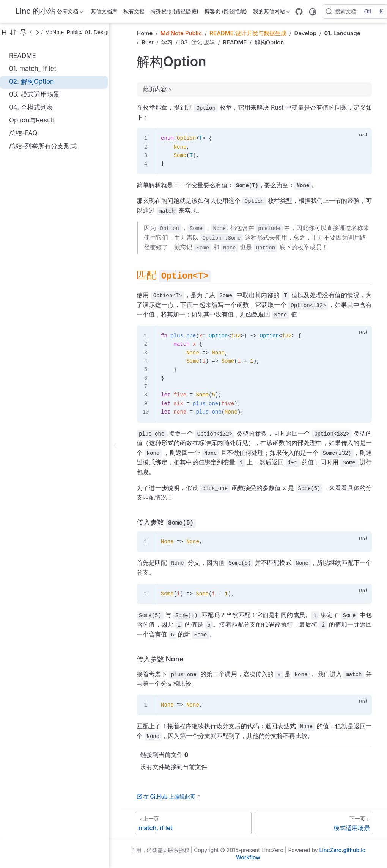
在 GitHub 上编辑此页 (166, 797)
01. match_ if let (33, 69)
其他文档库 (104, 11)
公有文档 (70, 13)
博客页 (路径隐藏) (226, 11)
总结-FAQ (23, 133)
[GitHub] (299, 12)
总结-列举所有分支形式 (43, 146)
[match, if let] (193, 823)
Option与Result (32, 120)
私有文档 (134, 11)
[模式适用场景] (314, 823)
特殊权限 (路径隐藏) (175, 11)
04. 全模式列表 (31, 107)
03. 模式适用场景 (34, 94)
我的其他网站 (271, 13)
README (23, 56)
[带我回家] (33, 12)
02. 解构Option (31, 81)
